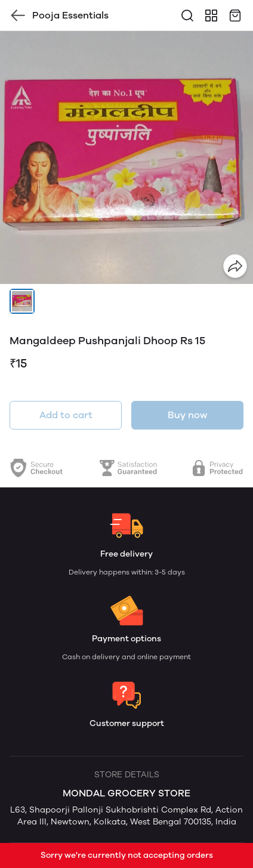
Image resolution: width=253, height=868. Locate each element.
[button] (22, 301)
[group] (126, 157)
